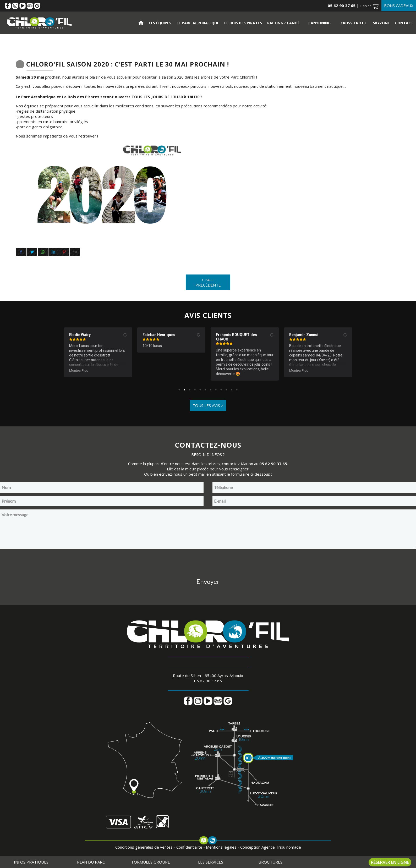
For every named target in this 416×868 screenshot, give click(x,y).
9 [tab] (221, 390)
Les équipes (160, 23)
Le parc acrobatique (198, 23)
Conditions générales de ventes (144, 847)
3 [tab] (190, 390)
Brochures (270, 862)
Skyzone (381, 23)
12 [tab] (237, 390)
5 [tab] (200, 390)
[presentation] (208, 562)
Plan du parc (91, 862)
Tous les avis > (208, 405)
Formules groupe (151, 862)
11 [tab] (232, 390)
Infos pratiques (31, 862)
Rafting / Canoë (283, 23)
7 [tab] (211, 390)
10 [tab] (226, 390)
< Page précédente (208, 282)
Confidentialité (189, 847)
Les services (211, 862)
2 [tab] (184, 390)
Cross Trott (354, 23)
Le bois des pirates (243, 23)
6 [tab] (205, 390)
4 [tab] (195, 390)
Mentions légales (221, 847)
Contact (404, 23)
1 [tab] (179, 390)
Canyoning (319, 23)
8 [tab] (216, 390)
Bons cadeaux (399, 6)
